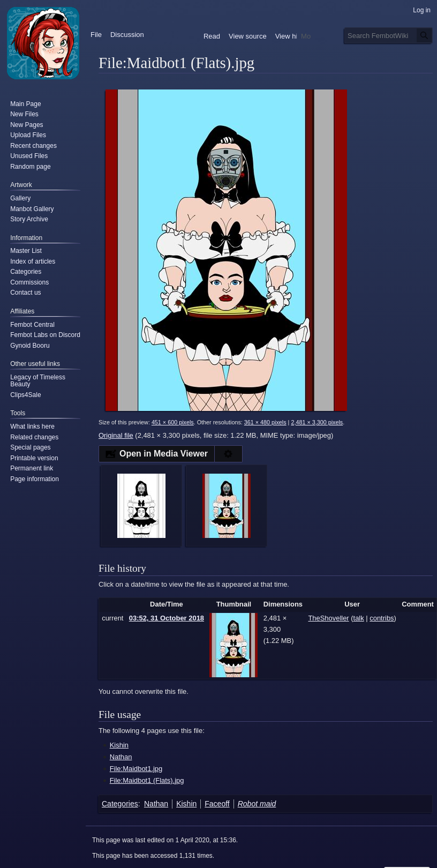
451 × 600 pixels (173, 422)
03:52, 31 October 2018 (167, 618)
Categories (120, 804)
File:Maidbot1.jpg (136, 769)
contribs (382, 618)
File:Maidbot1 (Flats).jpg (147, 780)
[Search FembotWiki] (389, 35)
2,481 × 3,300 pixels (317, 422)
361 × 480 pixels (265, 422)
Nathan (121, 757)
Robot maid (257, 804)
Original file (116, 435)
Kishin (119, 745)
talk (359, 618)
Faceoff (217, 804)
